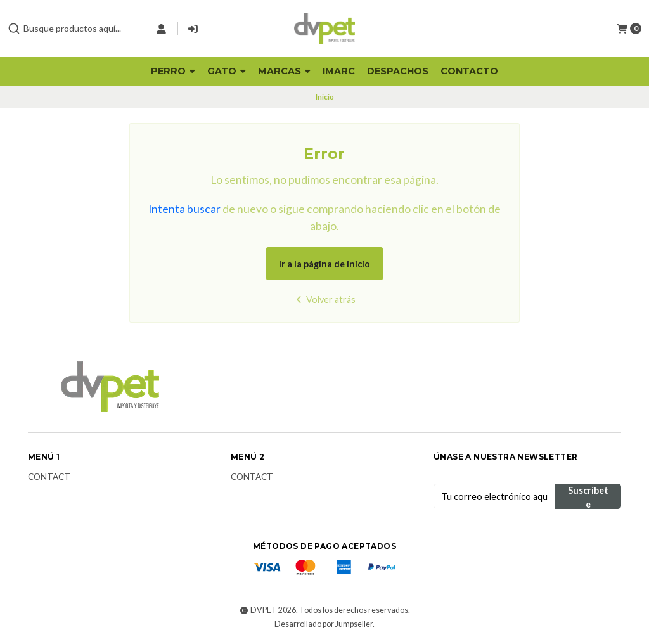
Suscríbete (588, 497)
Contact (49, 477)
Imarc (339, 71)
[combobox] (71, 29)
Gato (227, 71)
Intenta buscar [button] (184, 209)
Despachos (398, 71)
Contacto (469, 71)
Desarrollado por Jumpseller (324, 624)
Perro (173, 71)
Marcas (284, 71)
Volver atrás (324, 299)
